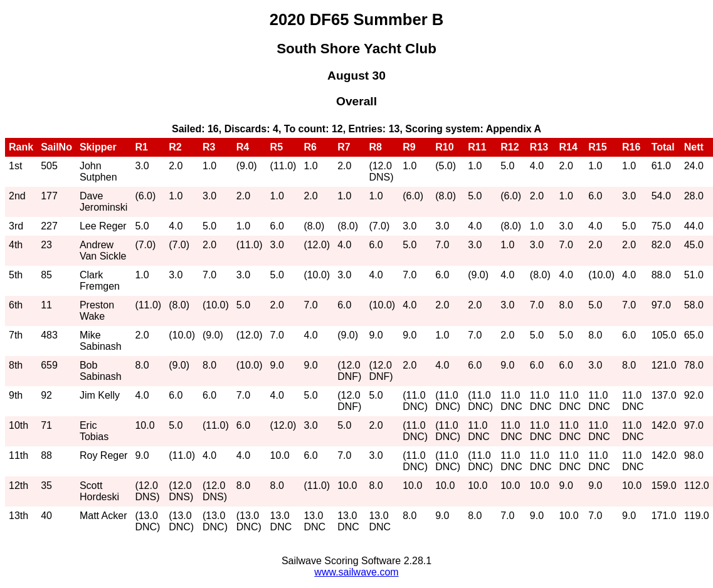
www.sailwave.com (356, 572)
